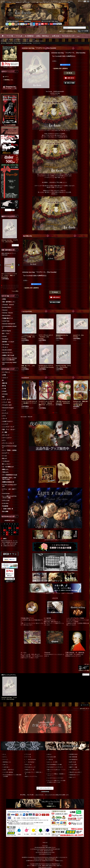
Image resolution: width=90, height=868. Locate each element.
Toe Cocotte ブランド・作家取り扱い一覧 (34, 773)
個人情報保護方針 (74, 759)
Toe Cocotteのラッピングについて (55, 767)
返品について (73, 777)
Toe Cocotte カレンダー (30, 767)
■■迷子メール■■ (73, 767)
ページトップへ (86, 705)
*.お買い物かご (6, 767)
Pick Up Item (28, 765)
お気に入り (5, 765)
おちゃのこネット (85, 709)
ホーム (4, 754)
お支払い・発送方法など (8, 770)
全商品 (4, 299)
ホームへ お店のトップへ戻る (84, 667)
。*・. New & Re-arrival (30, 759)
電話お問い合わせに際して (76, 772)
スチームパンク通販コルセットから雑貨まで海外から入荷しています (56, 781)
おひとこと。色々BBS (52, 762)
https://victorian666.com (50, 859)
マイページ (5, 759)
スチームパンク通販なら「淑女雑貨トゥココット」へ (56, 775)
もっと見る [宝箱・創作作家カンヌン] (15, 291)
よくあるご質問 (73, 765)
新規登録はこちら (72, 31)
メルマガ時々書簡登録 (8, 772)
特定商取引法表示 (74, 754)
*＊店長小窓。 (51, 759)
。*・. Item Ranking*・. (30, 762)
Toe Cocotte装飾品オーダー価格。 (55, 765)
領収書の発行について (75, 775)
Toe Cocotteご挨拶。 (52, 757)
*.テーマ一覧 (28, 757)
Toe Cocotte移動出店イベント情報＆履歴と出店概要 (12, 776)
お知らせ (49, 754)
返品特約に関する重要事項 (61, 69)
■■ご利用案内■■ (73, 757)
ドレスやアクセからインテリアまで (55, 778)
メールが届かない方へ (75, 770)
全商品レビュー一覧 (30, 770)
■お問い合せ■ (73, 762)
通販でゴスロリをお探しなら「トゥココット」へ (56, 770)
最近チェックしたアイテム (31, 776)
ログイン (63, 31)
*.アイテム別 (28, 754)
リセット (16, 245)
